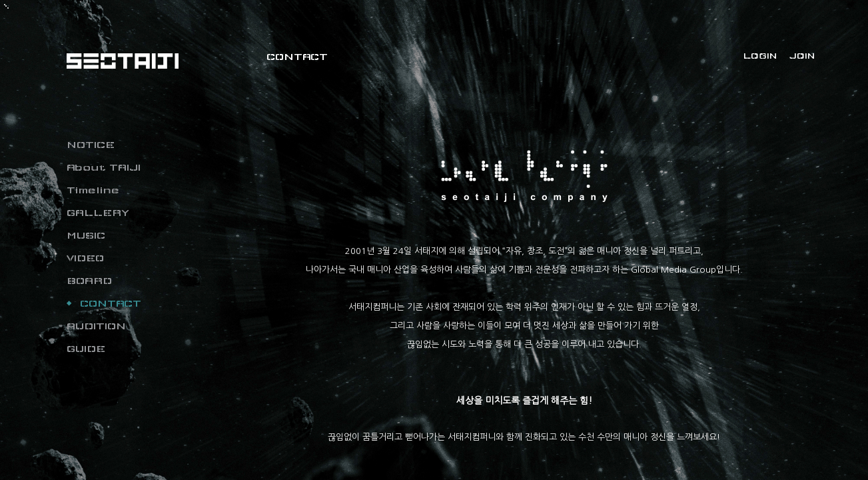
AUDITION (96, 326)
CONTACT (111, 303)
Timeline (93, 190)
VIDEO (85, 258)
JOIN (802, 56)
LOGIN (760, 56)
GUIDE (86, 349)
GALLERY (98, 213)
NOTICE (91, 145)
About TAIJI (104, 167)
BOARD (89, 281)
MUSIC (86, 235)
